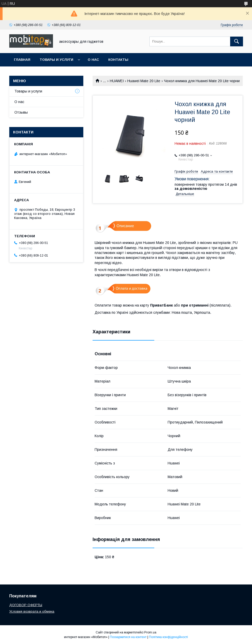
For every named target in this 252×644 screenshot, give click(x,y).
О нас (93, 60)
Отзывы (21, 112)
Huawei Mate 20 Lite (144, 81)
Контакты (118, 60)
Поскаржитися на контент (128, 637)
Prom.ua (150, 632)
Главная (22, 60)
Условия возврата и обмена (32, 611)
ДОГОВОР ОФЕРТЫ (26, 605)
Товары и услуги (56, 60)
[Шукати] (237, 41)
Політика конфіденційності (168, 637)
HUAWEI (117, 81)
